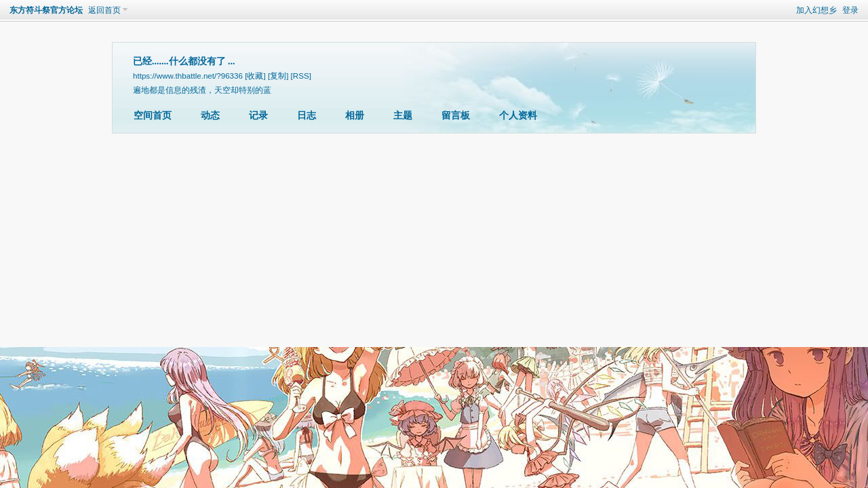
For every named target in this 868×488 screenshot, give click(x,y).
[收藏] (255, 76)
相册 (355, 116)
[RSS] (301, 76)
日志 (307, 116)
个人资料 (518, 116)
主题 (403, 116)
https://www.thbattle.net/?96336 (188, 76)
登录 (850, 10)
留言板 (456, 116)
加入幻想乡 (816, 10)
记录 (258, 116)
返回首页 (104, 10)
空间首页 (153, 116)
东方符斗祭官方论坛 (46, 10)
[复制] (278, 76)
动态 (210, 116)
